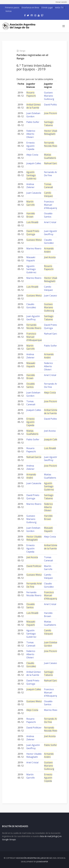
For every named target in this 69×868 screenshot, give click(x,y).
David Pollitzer (52, 105)
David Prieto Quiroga (33, 233)
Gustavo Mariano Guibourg (49, 96)
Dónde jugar (47, 7)
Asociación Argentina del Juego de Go (34, 858)
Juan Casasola (34, 193)
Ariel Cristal (50, 222)
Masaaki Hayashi (31, 259)
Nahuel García (51, 163)
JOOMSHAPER (42, 862)
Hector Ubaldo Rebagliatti (52, 132)
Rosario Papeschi (31, 94)
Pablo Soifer (33, 122)
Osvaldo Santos (48, 215)
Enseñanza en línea (30, 7)
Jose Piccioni (50, 113)
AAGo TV (59, 7)
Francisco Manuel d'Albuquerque (52, 205)
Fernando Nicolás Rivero (52, 144)
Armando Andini (49, 250)
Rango (22, 51)
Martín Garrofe (31, 203)
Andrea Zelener (30, 186)
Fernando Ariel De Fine (52, 174)
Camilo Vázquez (48, 194)
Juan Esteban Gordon (33, 115)
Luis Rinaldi (32, 222)
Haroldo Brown (31, 215)
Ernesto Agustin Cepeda (31, 146)
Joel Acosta (50, 257)
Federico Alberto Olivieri (31, 134)
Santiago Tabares (49, 124)
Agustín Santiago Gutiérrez (31, 175)
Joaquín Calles (34, 163)
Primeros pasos (12, 7)
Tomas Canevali (48, 186)
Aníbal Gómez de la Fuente (34, 106)
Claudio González (49, 241)
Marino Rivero (34, 248)
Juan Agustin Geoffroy (51, 233)
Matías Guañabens (50, 156)
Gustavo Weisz (34, 240)
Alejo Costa (32, 155)
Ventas (9, 11)
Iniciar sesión (61, 2)
